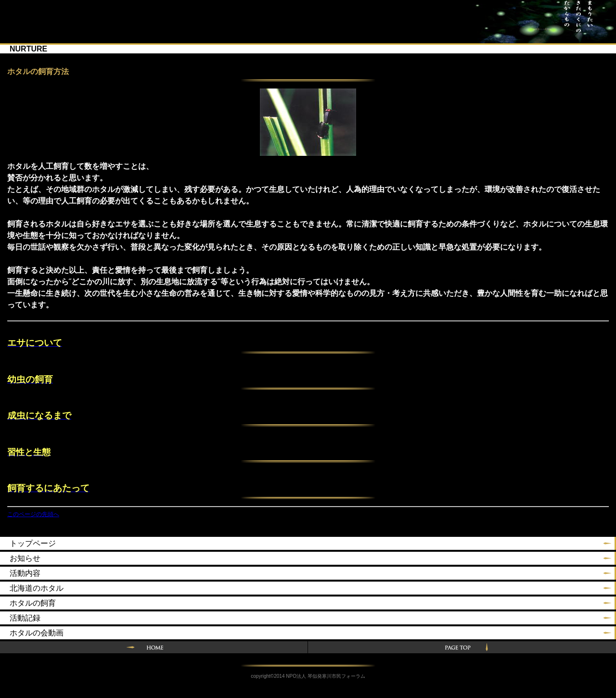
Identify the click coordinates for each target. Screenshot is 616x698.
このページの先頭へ (33, 514)
